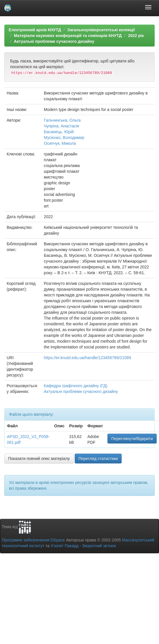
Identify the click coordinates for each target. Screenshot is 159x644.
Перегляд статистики (98, 459)
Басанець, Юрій (59, 132)
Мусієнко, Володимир (64, 138)
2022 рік (136, 36)
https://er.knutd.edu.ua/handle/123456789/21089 (87, 358)
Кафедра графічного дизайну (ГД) (75, 386)
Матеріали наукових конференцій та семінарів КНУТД (68, 36)
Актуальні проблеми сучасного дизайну (54, 41)
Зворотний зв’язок (99, 546)
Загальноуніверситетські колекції (101, 30)
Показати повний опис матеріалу (39, 459)
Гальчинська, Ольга (62, 120)
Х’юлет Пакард (65, 546)
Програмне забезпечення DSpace (33, 540)
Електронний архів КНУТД (35, 30)
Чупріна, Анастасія (61, 126)
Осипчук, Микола (60, 143)
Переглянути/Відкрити (132, 439)
